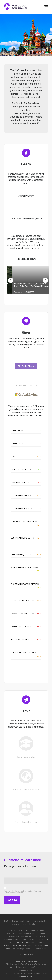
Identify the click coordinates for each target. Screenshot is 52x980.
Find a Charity (26, 366)
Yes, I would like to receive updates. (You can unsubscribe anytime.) (22, 892)
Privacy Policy (20, 961)
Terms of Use (32, 961)
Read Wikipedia (26, 757)
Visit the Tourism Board (26, 790)
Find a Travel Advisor (26, 822)
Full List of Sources (26, 955)
